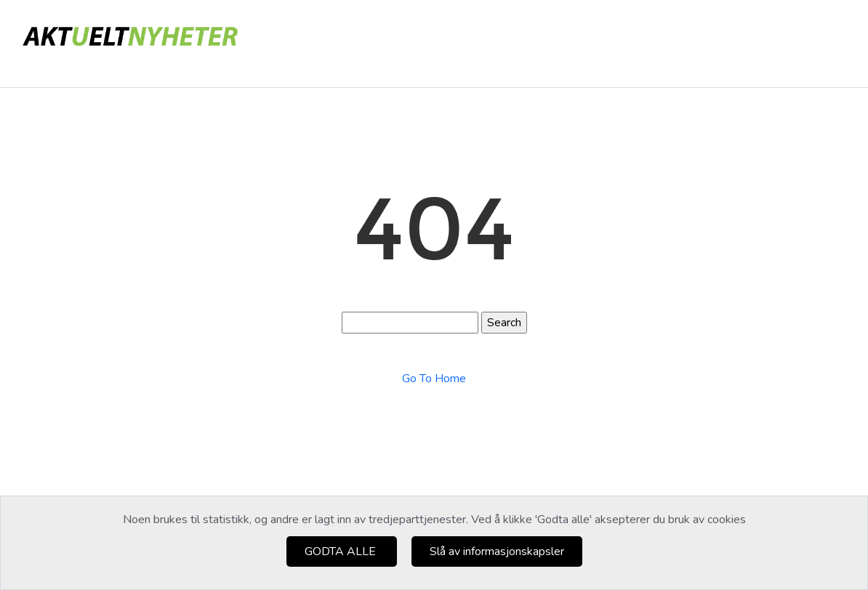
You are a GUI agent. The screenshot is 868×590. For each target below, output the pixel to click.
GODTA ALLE (342, 551)
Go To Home (434, 379)
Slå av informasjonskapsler (497, 551)
